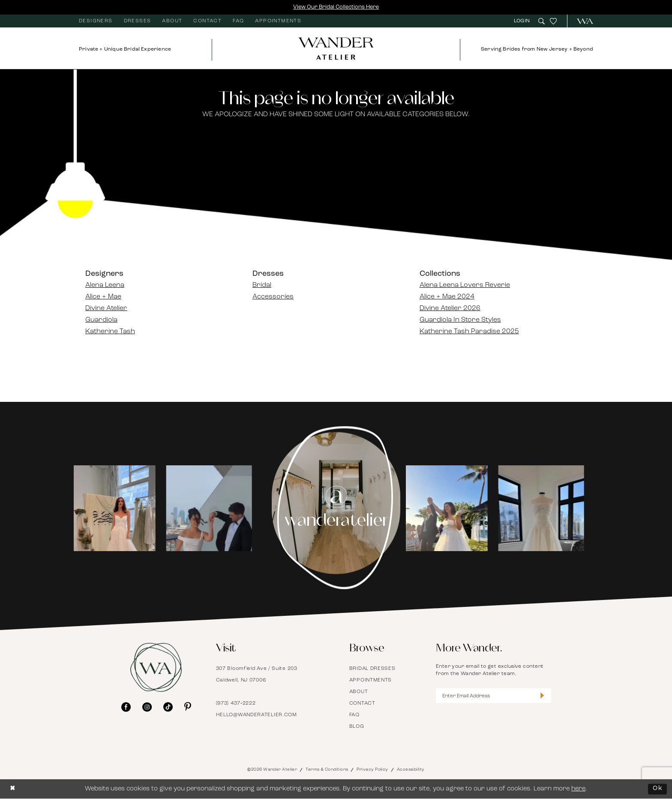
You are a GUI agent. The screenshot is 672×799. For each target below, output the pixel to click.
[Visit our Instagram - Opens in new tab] (147, 707)
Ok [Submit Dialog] (658, 789)
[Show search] (541, 21)
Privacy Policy (372, 770)
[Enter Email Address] (494, 696)
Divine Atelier (106, 309)
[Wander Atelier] (581, 21)
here (578, 789)
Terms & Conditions (327, 770)
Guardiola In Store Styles (460, 320)
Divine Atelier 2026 (450, 309)
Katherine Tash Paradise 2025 (469, 332)
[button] (523, 21)
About (359, 692)
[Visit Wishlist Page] (553, 21)
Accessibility (411, 770)
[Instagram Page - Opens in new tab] (336, 508)
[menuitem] (96, 21)
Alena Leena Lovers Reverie (465, 286)
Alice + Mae (103, 297)
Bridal (262, 286)
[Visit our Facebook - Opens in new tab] (126, 707)
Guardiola (101, 320)
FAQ (354, 715)
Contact (362, 704)
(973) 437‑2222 (236, 704)
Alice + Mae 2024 (447, 297)
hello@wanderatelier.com (256, 715)
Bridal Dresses (372, 669)
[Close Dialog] (13, 789)
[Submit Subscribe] (542, 696)
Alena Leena (105, 286)
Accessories (273, 297)
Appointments (370, 681)
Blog (357, 727)
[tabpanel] (122, 508)
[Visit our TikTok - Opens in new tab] (168, 707)
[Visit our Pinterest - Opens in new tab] (188, 707)
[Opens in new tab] (122, 508)
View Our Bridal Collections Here (336, 7)
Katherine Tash (110, 332)
